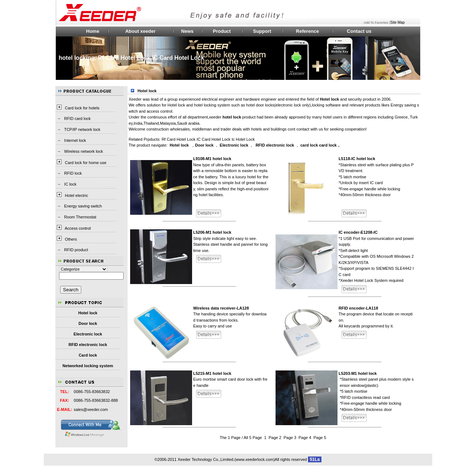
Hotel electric (77, 195)
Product (222, 31)
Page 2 (275, 438)
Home (93, 31)
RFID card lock (77, 119)
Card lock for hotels (82, 108)
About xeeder (141, 31)
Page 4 (305, 438)
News (187, 31)
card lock (309, 145)
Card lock (88, 355)
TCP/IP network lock (82, 129)
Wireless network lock (83, 151)
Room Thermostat (80, 217)
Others (71, 239)
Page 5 (320, 438)
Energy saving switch (83, 206)
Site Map (397, 22)
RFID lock (73, 173)
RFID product (76, 250)
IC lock (70, 184)
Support (262, 31)
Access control (78, 228)
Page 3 (290, 438)
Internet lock (75, 140)
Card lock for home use (86, 163)
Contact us (359, 31)
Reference (307, 31)
